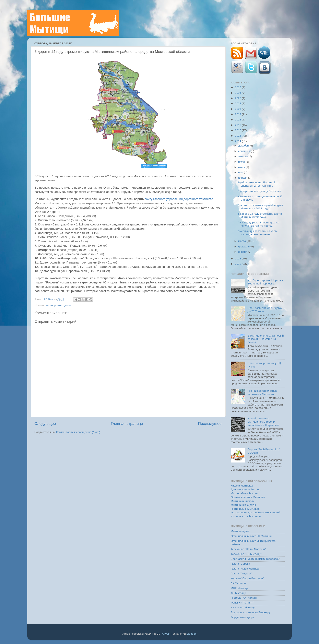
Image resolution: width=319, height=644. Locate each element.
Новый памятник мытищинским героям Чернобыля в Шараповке (263, 422)
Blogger (191, 634)
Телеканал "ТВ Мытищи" (246, 554)
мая (241, 172)
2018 (238, 120)
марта (242, 241)
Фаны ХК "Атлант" (242, 603)
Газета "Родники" (241, 573)
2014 (238, 141)
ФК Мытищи (238, 593)
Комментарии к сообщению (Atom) (78, 432)
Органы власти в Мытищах (248, 497)
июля (242, 162)
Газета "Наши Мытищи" (246, 569)
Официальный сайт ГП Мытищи (251, 536)
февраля (244, 247)
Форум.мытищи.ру (242, 617)
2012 (238, 264)
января (243, 252)
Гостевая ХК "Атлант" (244, 598)
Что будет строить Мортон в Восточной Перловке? (265, 282)
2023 (238, 98)
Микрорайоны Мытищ (245, 493)
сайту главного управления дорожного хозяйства (179, 199)
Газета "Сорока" (241, 564)
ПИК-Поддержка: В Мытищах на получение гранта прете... (258, 224)
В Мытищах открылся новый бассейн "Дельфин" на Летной (265, 339)
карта (49, 305)
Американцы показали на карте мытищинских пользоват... (258, 233)
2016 (238, 130)
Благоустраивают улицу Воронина (259, 191)
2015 (238, 136)
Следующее (45, 424)
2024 (238, 93)
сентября (244, 151)
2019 (238, 114)
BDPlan (49, 299)
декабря (244, 146)
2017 (238, 125)
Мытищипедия (240, 531)
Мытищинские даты (243, 505)
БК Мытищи (238, 583)
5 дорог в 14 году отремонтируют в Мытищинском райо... (260, 215)
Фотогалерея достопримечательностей (256, 512)
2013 (238, 259)
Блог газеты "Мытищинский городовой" (256, 559)
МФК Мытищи (239, 588)
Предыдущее (210, 424)
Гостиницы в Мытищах (245, 509)
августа (243, 156)
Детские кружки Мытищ (246, 489)
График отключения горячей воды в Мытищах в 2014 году (260, 207)
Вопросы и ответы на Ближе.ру (251, 612)
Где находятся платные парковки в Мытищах (262, 392)
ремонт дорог (63, 305)
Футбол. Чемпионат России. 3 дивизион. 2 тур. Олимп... (257, 184)
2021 (238, 109)
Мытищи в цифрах (243, 501)
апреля (243, 178)
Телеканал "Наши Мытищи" (248, 549)
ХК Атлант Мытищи (243, 607)
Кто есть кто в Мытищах (246, 516)
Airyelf (166, 634)
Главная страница (127, 424)
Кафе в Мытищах (242, 486)
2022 (238, 103)
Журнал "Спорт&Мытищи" (247, 578)
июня (242, 167)
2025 (238, 87)
